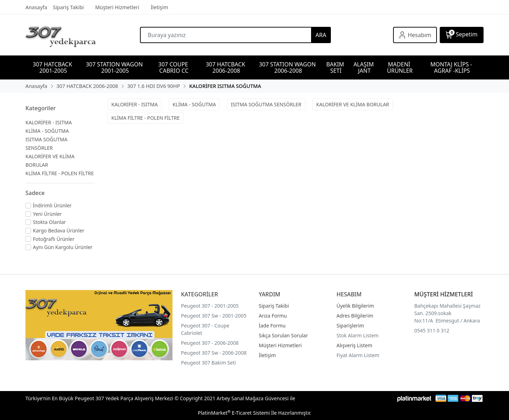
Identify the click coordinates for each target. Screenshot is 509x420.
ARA (321, 35)
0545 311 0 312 (432, 330)
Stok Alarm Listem (358, 335)
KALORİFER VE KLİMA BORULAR (353, 104)
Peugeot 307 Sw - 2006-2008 (214, 353)
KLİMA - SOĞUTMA (47, 131)
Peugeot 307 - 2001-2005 (210, 306)
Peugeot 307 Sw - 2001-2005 (214, 316)
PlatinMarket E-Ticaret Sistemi (234, 413)
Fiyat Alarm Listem (358, 355)
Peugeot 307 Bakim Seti (208, 363)
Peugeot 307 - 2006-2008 (210, 343)
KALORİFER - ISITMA (49, 122)
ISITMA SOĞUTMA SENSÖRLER (266, 104)
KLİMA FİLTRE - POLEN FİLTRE (60, 173)
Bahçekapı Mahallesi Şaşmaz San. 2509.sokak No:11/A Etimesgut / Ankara (447, 313)
